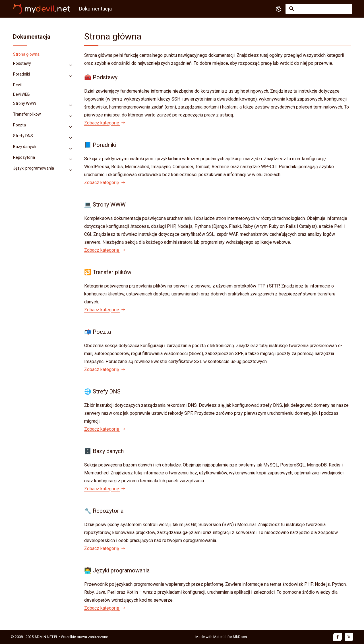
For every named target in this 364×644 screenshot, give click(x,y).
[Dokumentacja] (42, 9)
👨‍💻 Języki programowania (117, 570)
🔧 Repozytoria (104, 511)
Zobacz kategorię (105, 123)
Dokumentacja (32, 37)
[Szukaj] (319, 9)
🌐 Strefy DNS (102, 391)
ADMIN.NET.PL (46, 637)
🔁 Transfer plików (108, 272)
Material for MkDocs (230, 637)
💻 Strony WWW (105, 205)
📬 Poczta (98, 332)
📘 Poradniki (100, 145)
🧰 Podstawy (101, 77)
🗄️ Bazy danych (104, 451)
